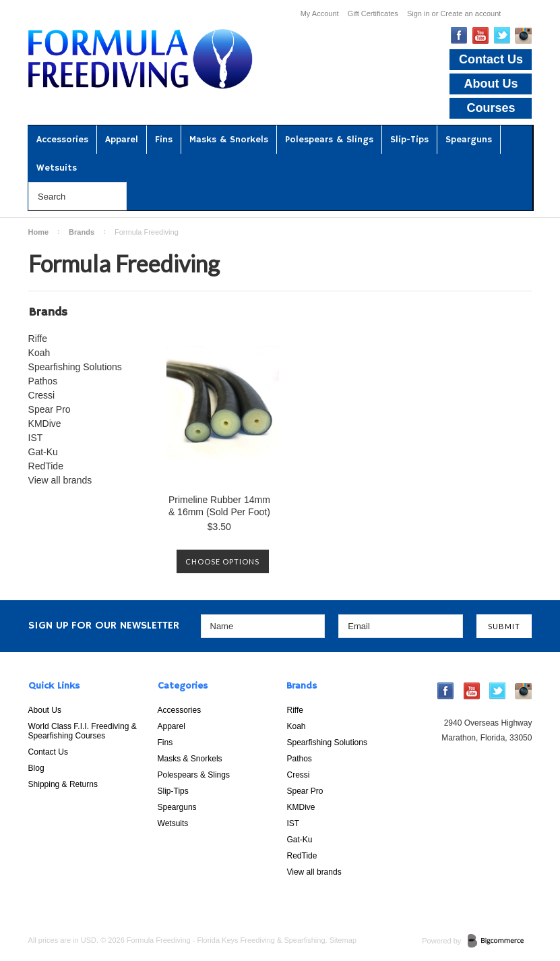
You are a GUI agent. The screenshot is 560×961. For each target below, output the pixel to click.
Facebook (459, 35)
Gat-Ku (43, 452)
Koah (39, 353)
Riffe (38, 339)
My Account (320, 13)
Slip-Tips (409, 140)
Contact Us (491, 59)
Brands (82, 232)
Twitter (502, 35)
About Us (491, 84)
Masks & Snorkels (229, 140)
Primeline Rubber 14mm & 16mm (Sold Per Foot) (219, 506)
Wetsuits (57, 168)
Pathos (43, 381)
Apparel (122, 140)
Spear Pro (50, 409)
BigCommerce (500, 941)
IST (36, 438)
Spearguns (469, 140)
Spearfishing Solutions (75, 367)
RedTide (46, 466)
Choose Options (222, 561)
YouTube (481, 35)
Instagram (523, 36)
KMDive (45, 424)
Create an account (470, 13)
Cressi (42, 395)
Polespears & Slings (329, 140)
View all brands (60, 480)
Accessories (62, 140)
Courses (491, 108)
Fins (164, 140)
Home (39, 232)
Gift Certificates (373, 13)
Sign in (418, 13)
